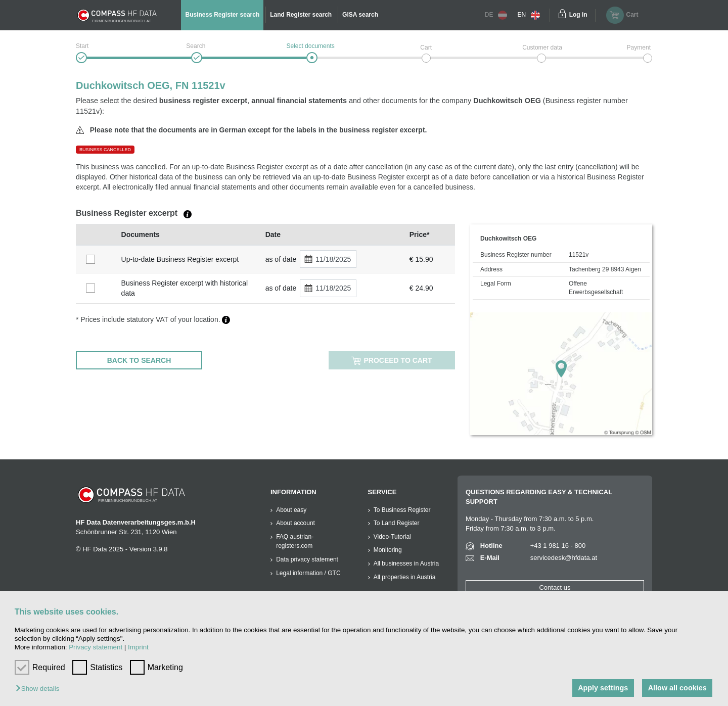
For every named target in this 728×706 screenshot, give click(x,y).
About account (295, 523)
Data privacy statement (307, 559)
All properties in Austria (405, 577)
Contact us (555, 587)
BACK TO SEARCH (139, 360)
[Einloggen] (562, 15)
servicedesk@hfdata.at (564, 558)
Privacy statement (96, 647)
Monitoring (388, 550)
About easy (291, 510)
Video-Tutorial (392, 537)
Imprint (138, 647)
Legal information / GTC (308, 573)
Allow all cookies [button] (677, 688)
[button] (40, 689)
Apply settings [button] (603, 688)
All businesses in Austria (406, 563)
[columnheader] (96, 235)
